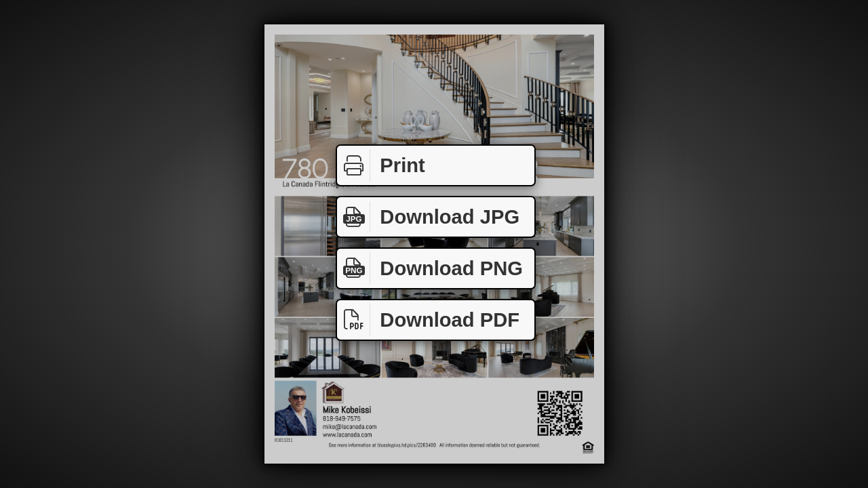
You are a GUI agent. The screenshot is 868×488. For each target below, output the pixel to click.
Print (381, 166)
